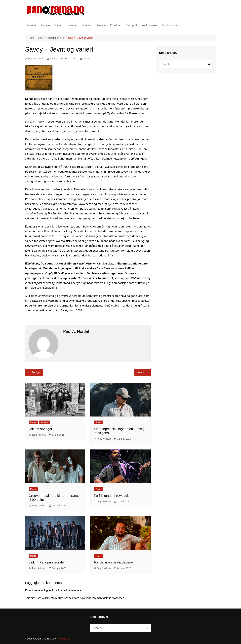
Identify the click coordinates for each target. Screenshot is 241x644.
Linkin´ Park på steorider (47, 562)
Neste (141, 372)
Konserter (72, 25)
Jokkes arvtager (40, 429)
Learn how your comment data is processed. (99, 598)
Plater (58, 25)
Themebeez (63, 639)
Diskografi (131, 25)
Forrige (36, 372)
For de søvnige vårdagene (113, 562)
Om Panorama (170, 25)
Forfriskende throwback (111, 496)
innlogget (46, 590)
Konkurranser (149, 25)
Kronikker (116, 25)
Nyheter (46, 25)
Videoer (86, 25)
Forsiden (32, 25)
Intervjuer (101, 25)
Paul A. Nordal (36, 59)
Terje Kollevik (39, 435)
